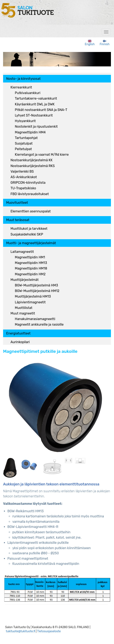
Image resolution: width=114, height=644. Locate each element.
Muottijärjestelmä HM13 (33, 296)
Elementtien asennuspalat (31, 211)
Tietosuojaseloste (49, 631)
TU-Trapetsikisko (23, 188)
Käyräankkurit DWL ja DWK (35, 104)
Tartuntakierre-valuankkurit (36, 98)
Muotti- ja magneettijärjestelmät (31, 243)
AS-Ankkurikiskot (24, 177)
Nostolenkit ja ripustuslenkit (36, 127)
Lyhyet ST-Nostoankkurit (34, 115)
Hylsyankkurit (25, 121)
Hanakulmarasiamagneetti (35, 319)
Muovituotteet (17, 203)
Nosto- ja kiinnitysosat (23, 79)
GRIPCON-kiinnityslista (28, 183)
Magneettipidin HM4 (30, 132)
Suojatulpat (24, 143)
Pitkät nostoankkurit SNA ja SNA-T (41, 110)
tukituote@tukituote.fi (20, 631)
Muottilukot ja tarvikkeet (29, 229)
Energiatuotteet (18, 333)
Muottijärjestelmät (25, 280)
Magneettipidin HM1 (30, 257)
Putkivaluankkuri (28, 93)
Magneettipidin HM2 (30, 274)
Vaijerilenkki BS (22, 171)
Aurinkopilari (20, 342)
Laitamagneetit (22, 252)
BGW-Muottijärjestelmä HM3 (36, 285)
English (90, 43)
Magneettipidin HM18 (31, 268)
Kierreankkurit (21, 87)
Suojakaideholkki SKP (27, 234)
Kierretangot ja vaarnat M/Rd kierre (42, 155)
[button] (55, 406)
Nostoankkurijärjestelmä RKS (33, 166)
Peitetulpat (23, 149)
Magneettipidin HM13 (31, 263)
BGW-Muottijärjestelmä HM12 (37, 291)
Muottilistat (24, 308)
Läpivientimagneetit (30, 302)
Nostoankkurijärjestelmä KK (32, 160)
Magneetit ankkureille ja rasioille (39, 324)
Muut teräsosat (18, 220)
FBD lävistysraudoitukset (30, 194)
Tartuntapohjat (26, 138)
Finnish (105, 43)
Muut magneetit (23, 313)
